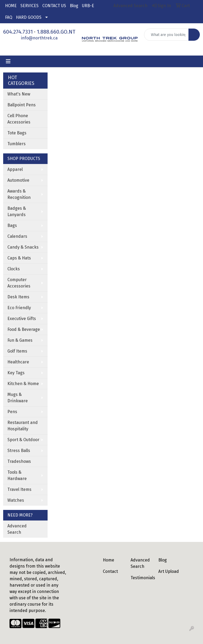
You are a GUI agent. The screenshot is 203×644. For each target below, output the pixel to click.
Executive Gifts (22, 319)
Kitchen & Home (23, 384)
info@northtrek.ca (39, 38)
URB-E (88, 6)
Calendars (17, 236)
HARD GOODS (29, 17)
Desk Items (18, 297)
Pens (12, 412)
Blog (74, 6)
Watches (16, 500)
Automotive (18, 180)
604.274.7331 (18, 32)
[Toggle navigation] (8, 61)
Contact (110, 571)
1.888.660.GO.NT (56, 32)
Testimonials (141, 578)
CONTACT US (54, 6)
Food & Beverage (24, 329)
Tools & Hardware (17, 475)
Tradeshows (19, 461)
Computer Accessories (19, 283)
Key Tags (16, 373)
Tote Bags (17, 133)
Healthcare (18, 362)
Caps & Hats (19, 258)
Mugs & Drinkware (18, 398)
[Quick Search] (167, 35)
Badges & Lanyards (17, 211)
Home (109, 560)
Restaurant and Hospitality (23, 426)
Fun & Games (20, 340)
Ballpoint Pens (22, 105)
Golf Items (17, 351)
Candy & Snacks (23, 247)
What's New (19, 94)
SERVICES (29, 6)
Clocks (14, 269)
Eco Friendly (19, 308)
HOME (11, 6)
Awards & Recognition (19, 194)
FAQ (9, 17)
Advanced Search (17, 529)
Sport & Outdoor (23, 440)
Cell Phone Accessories (19, 119)
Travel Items (19, 489)
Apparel (15, 169)
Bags (12, 225)
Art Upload (169, 571)
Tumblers (17, 144)
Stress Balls (19, 451)
